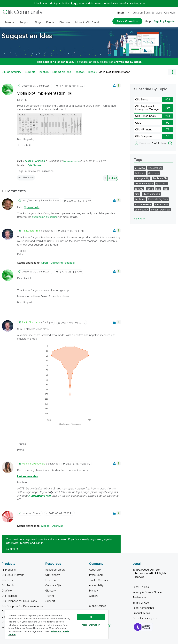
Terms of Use (141, 603)
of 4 (157, 143)
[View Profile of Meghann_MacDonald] (34, 464)
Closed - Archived (35, 161)
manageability (142, 178)
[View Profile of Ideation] (26, 513)
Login (75, 3)
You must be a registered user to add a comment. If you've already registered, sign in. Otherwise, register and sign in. (59, 541)
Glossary (51, 591)
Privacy (93, 591)
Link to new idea (28, 476)
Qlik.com (138, 13)
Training (50, 596)
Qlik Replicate (10, 596)
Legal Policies (141, 587)
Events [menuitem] (50, 22)
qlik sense (162, 183)
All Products (9, 570)
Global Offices (98, 606)
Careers (94, 596)
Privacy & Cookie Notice (147, 592)
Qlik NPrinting (144, 129)
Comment (12, 549)
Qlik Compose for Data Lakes (19, 601)
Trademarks (139, 597)
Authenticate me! (39, 496)
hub (158, 189)
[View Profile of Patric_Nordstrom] (31, 231)
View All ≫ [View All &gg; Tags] (140, 219)
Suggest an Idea (27, 36)
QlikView (7, 591)
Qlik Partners (53, 575)
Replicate (140, 199)
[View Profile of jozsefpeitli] (28, 86)
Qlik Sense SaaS (145, 116)
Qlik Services (154, 13)
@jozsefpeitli (31, 207)
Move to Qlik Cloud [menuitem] (87, 22)
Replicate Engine (144, 183)
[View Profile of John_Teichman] (30, 201)
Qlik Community (11, 72)
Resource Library (55, 570)
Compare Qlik (53, 585)
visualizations (45, 171)
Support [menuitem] (24, 22)
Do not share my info (146, 618)
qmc (137, 194)
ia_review (30, 171)
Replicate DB (160, 178)
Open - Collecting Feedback (58, 263)
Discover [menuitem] (65, 22)
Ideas (92, 72)
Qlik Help (170, 13)
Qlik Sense (34, 165)
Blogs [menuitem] (38, 22)
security (139, 189)
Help (148, 21)
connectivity (141, 210)
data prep (154, 173)
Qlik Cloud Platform (13, 575)
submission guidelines (45, 217)
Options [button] (172, 72)
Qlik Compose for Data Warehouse (22, 606)
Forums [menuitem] (10, 22)
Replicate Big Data (158, 199)
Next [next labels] (164, 143)
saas (166, 189)
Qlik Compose (144, 136)
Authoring (140, 173)
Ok (91, 617)
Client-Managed (151, 194)
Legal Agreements (143, 608)
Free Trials (51, 580)
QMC (138, 123)
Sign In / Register (165, 21)
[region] (57, 624)
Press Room (96, 575)
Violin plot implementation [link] (114, 72)
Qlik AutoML (9, 585)
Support (30, 72)
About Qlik (95, 570)
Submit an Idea (62, 72)
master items (161, 204)
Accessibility (96, 585)
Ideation (44, 72)
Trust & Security (99, 580)
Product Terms (141, 613)
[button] (119, 86)
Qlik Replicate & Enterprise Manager (148, 108)
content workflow (160, 210)
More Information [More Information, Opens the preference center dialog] (91, 625)
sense (150, 189)
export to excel (143, 204)
